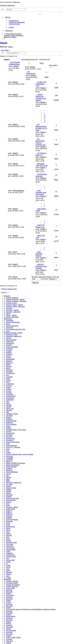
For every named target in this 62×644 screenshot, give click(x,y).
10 (45, 116)
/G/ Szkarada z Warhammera (14, 63)
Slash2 (4, 43)
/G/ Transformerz (31, 73)
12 (45, 120)
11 (45, 118)
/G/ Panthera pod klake (41, 175)
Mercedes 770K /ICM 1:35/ (42, 165)
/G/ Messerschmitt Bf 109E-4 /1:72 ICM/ (41, 127)
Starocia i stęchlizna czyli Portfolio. (41, 266)
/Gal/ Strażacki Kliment (39, 254)
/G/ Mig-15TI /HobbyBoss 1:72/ (41, 84)
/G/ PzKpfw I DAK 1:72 (41, 154)
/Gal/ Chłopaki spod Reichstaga (41, 192)
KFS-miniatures (18, 191)
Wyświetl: (42, 277)
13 (45, 122)
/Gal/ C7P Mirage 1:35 (40, 226)
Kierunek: (49, 279)
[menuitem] (13, 21)
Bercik (15, 277)
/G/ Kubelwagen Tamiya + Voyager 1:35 (40, 142)
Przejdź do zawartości (7, 5)
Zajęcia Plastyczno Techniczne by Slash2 (41, 97)
